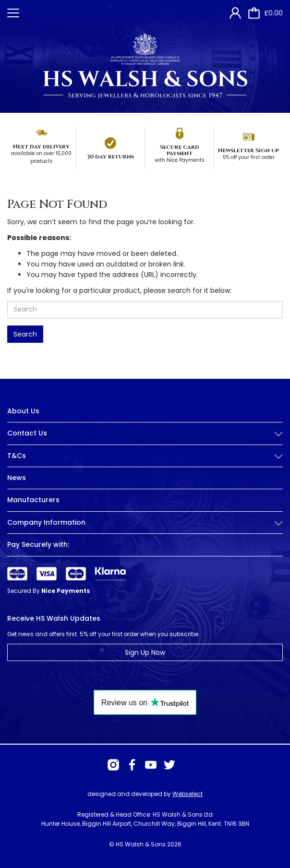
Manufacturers (33, 500)
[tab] (145, 441)
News (17, 478)
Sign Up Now (145, 652)
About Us (23, 411)
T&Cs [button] (145, 456)
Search (25, 334)
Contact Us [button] (145, 433)
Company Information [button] (145, 523)
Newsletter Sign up (248, 150)
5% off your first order (249, 157)
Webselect (187, 794)
